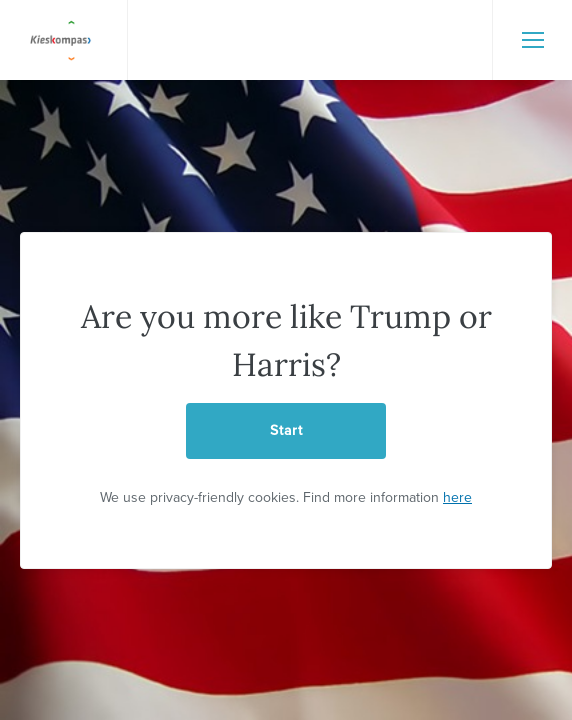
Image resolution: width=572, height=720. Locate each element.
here (457, 497)
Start (286, 430)
